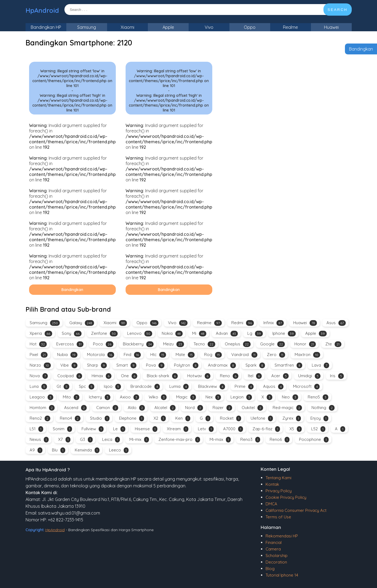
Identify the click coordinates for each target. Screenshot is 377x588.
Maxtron (307, 355)
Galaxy (82, 323)
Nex (213, 397)
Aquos (273, 387)
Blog (270, 569)
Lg (255, 334)
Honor (305, 344)
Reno (229, 376)
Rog (213, 355)
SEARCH (338, 10)
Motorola (101, 355)
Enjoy (319, 418)
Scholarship (277, 555)
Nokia (172, 334)
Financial (274, 542)
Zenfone (104, 334)
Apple (168, 27)
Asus (336, 323)
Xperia (41, 334)
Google (272, 344)
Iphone (284, 334)
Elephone (132, 418)
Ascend (75, 408)
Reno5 (318, 397)
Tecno (204, 344)
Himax (102, 376)
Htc (158, 355)
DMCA (271, 504)
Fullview (93, 429)
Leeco (119, 450)
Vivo (209, 27)
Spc (87, 387)
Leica (111, 440)
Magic (186, 397)
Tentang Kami (278, 478)
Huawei (331, 27)
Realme (290, 27)
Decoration (276, 562)
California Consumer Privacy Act (296, 510)
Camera (273, 549)
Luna (38, 387)
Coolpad (70, 376)
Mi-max (220, 440)
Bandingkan (361, 49)
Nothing (323, 408)
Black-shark (162, 376)
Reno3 (250, 440)
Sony (72, 334)
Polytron (186, 365)
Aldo (136, 408)
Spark (255, 365)
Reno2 (40, 418)
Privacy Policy (279, 491)
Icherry (100, 397)
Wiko (158, 397)
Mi (199, 334)
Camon (107, 408)
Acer (280, 376)
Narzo (40, 365)
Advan (227, 334)
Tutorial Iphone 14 (282, 575)
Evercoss (70, 344)
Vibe (69, 365)
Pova (155, 365)
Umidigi (309, 376)
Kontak (272, 484)
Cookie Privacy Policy (286, 497)
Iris (337, 376)
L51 (36, 429)
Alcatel (165, 408)
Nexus (39, 440)
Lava (320, 365)
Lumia (179, 387)
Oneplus (238, 344)
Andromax (222, 365)
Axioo (130, 397)
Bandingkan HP (46, 27)
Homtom (42, 408)
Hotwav (199, 376)
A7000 (233, 429)
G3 (86, 440)
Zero (276, 355)
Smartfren (288, 365)
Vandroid (244, 355)
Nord (194, 408)
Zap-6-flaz (266, 429)
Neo (290, 397)
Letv (206, 429)
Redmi (243, 323)
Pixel (39, 355)
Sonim (62, 429)
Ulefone (262, 418)
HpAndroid (42, 10)
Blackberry (138, 344)
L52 (318, 429)
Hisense (146, 429)
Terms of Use (278, 517)
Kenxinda (87, 450)
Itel (255, 376)
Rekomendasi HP (282, 536)
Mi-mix (139, 440)
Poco (103, 344)
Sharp (97, 365)
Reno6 (280, 440)
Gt (63, 387)
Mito (71, 397)
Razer (222, 408)
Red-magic (287, 408)
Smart (126, 365)
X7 (64, 440)
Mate (185, 355)
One (129, 376)
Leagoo (41, 397)
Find (132, 355)
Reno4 (70, 418)
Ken (183, 418)
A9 (36, 450)
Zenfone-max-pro (179, 440)
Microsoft (306, 387)
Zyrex (292, 418)
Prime (244, 387)
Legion (241, 397)
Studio (100, 418)
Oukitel (252, 408)
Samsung (87, 27)
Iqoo (112, 387)
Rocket (230, 418)
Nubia (67, 355)
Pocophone (314, 440)
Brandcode (145, 387)
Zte (333, 344)
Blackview (212, 387)
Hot (38, 344)
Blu (59, 450)
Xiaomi (127, 27)
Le (119, 429)
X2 (160, 418)
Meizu (174, 344)
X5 (296, 429)
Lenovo (140, 334)
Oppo (250, 27)
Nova (39, 376)
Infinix (274, 323)
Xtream (178, 429)
